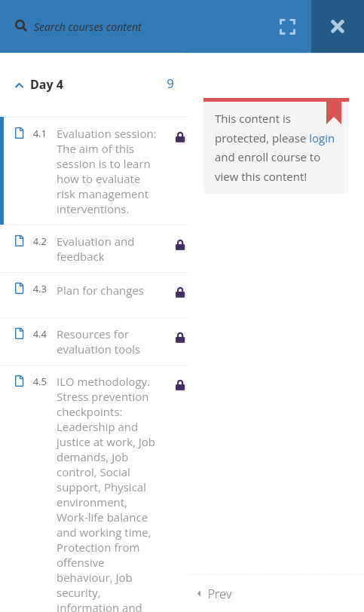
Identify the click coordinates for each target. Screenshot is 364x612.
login (322, 138)
